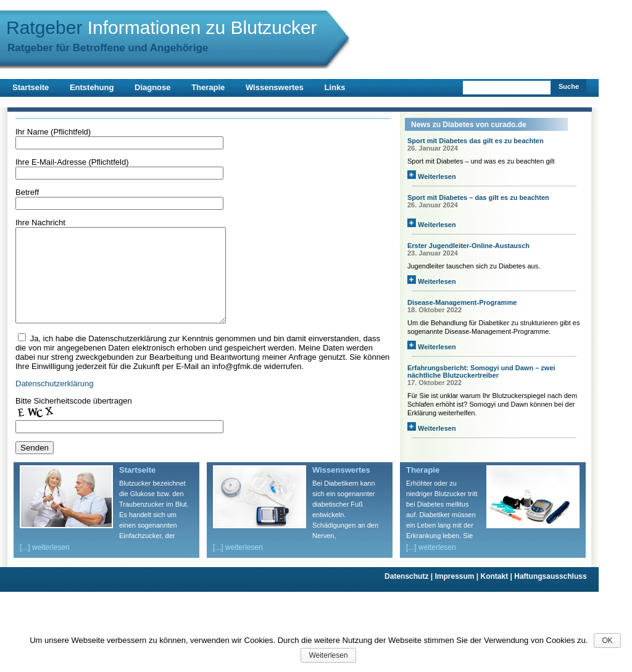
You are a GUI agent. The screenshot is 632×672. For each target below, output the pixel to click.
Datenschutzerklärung (54, 402)
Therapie (208, 87)
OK (607, 641)
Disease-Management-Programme (462, 302)
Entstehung (92, 87)
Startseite (31, 87)
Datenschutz (410, 595)
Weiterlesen (432, 176)
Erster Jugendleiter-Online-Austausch (468, 246)
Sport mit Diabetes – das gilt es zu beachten (478, 197)
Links (335, 87)
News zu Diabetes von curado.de (469, 125)
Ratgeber (162, 27)
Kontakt (498, 595)
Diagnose (153, 87)
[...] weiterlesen (45, 566)
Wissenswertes (275, 87)
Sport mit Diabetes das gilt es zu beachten (476, 141)
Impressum (457, 595)
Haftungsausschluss (550, 595)
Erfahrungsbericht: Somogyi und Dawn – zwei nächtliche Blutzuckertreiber (481, 371)
